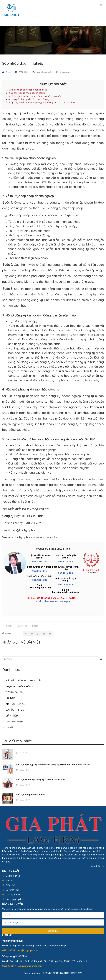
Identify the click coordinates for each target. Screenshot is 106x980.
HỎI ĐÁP (9, 698)
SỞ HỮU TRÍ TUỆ (13, 710)
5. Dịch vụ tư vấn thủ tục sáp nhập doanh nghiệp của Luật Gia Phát (42, 102)
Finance (9, 626)
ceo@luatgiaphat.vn (27, 950)
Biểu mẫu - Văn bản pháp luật (22, 681)
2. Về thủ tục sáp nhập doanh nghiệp (27, 93)
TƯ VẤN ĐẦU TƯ (13, 692)
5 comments (65, 72)
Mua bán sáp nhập (44, 72)
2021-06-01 (23, 72)
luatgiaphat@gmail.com (30, 966)
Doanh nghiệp (13, 876)
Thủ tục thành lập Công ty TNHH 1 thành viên (41, 780)
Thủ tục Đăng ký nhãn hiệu (30, 795)
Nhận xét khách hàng (17, 686)
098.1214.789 (40, 562)
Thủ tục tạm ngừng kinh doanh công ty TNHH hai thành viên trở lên (53, 765)
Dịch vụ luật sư (14, 704)
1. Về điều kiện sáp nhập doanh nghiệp (28, 90)
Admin (8, 72)
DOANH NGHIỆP (12, 721)
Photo (35, 626)
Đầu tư (9, 881)
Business (22, 626)
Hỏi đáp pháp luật (15, 899)
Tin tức (8, 727)
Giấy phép (11, 885)
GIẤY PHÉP (10, 716)
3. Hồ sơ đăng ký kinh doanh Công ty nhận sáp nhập (35, 96)
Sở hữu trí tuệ (12, 890)
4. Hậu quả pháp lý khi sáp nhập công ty (29, 99)
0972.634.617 (40, 571)
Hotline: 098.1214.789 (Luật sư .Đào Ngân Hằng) (53, 598)
